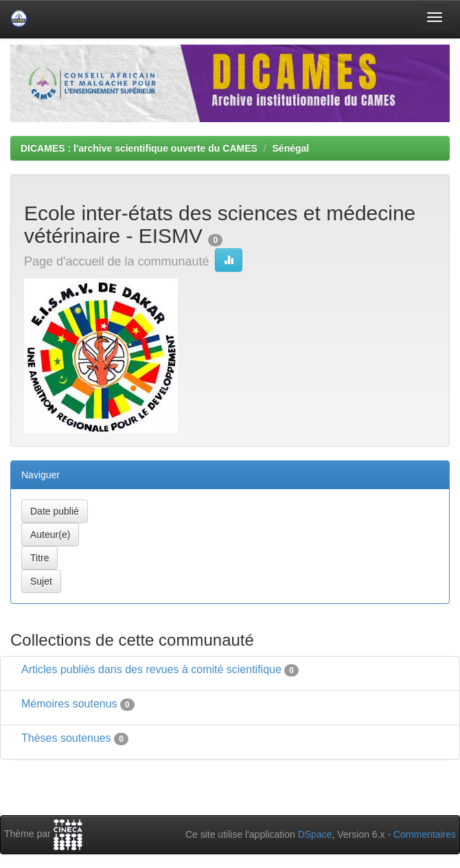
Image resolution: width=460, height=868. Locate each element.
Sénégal (291, 148)
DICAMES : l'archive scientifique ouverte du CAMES (139, 148)
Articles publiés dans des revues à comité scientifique (151, 669)
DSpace (315, 834)
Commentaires (425, 834)
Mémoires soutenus (69, 704)
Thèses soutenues (66, 738)
